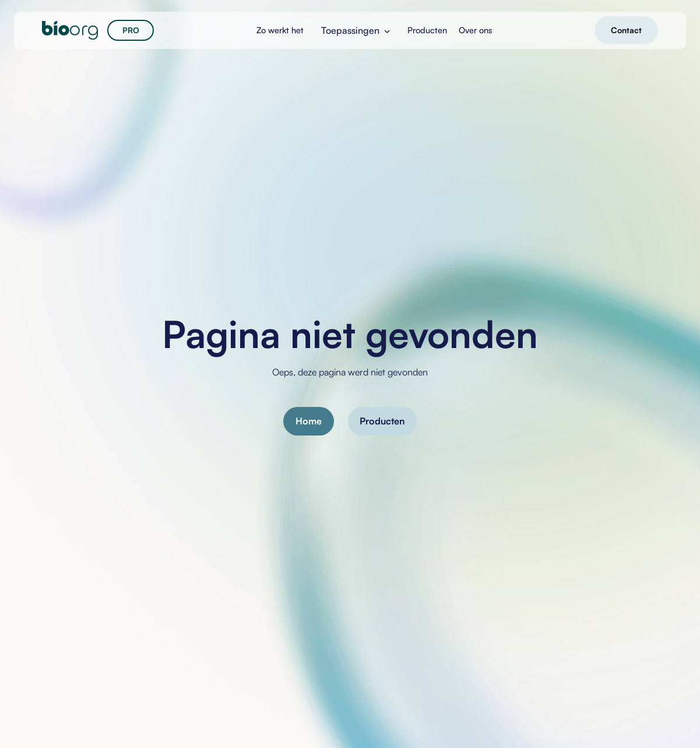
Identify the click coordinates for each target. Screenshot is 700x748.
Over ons (475, 30)
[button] (356, 30)
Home (309, 421)
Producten (382, 421)
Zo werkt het (280, 30)
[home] (70, 30)
